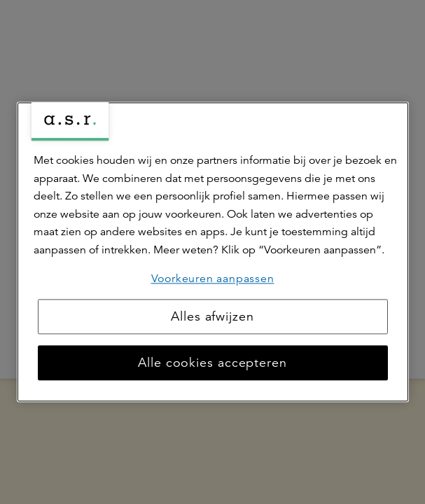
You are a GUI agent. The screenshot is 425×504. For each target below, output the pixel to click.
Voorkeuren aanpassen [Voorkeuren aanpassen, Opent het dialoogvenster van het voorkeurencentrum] (213, 279)
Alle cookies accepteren (212, 363)
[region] (213, 252)
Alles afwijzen (212, 317)
